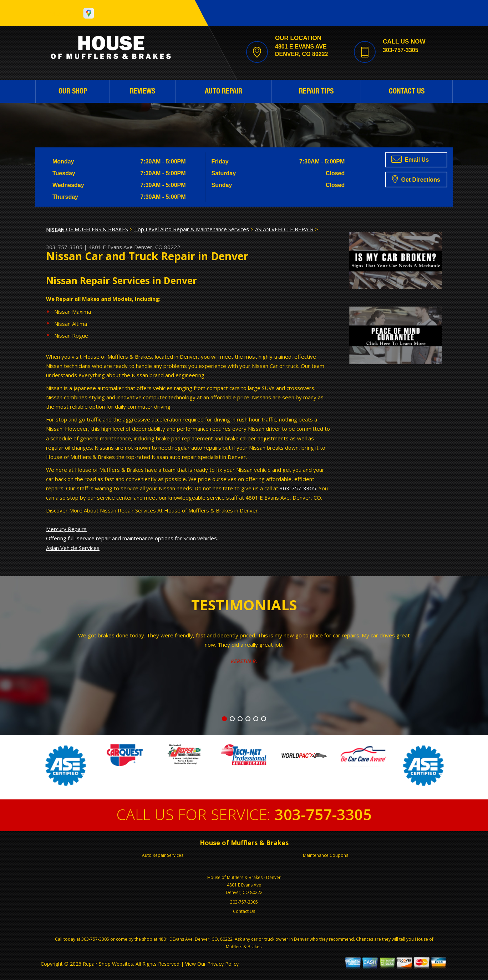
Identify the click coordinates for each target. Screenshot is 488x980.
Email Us (410, 159)
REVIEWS (143, 92)
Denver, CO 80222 (157, 247)
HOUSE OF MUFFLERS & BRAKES (87, 229)
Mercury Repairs (66, 529)
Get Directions (416, 179)
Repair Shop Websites (108, 964)
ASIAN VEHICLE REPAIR (284, 229)
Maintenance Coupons (326, 855)
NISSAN (55, 229)
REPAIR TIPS (316, 92)
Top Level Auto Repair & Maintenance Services (192, 229)
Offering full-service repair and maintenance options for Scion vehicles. (132, 538)
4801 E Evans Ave (111, 247)
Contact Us (244, 911)
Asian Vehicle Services (73, 548)
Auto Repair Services (163, 855)
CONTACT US (407, 92)
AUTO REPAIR (223, 92)
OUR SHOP (73, 92)
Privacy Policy (223, 964)
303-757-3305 (401, 50)
